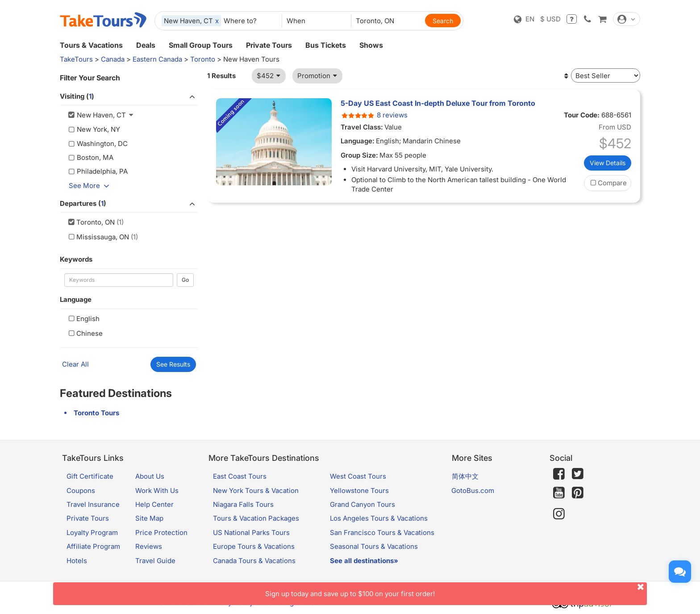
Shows (371, 45)
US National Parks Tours (251, 533)
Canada (113, 59)
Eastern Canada (157, 59)
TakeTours (76, 59)
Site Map (149, 518)
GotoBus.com (473, 491)
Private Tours (269, 45)
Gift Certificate (90, 476)
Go (185, 280)
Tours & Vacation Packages (256, 518)
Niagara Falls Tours (243, 504)
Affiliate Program (93, 546)
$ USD (550, 19)
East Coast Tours (240, 476)
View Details (608, 163)
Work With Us (157, 491)
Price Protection (161, 533)
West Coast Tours (358, 476)
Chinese (85, 333)
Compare (608, 183)
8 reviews (374, 115)
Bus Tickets (326, 45)
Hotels (77, 561)
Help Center (154, 504)
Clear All (75, 364)
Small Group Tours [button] (201, 45)
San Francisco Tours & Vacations (382, 533)
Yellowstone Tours (359, 491)
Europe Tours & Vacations (254, 546)
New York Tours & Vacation (256, 491)
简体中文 (465, 476)
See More (91, 186)
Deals (146, 45)
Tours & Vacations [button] (91, 45)
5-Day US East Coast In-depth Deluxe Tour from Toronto (438, 103)
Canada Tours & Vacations (254, 561)
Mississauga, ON (98, 237)
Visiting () (129, 96)
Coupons (81, 491)
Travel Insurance (93, 504)
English (83, 319)
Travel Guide (155, 561)
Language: (358, 141)
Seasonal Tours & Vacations (374, 546)
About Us (150, 476)
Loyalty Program (92, 533)
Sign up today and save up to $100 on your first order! (456, 590)
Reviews (149, 546)
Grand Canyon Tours (362, 504)
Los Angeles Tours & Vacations (379, 518)
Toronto (203, 59)
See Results (173, 364)
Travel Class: (362, 127)
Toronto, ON (91, 222)
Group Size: (359, 155)
